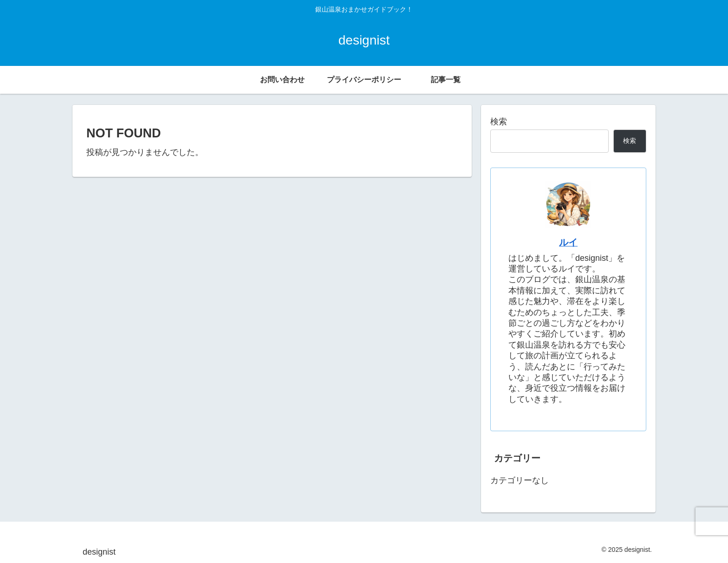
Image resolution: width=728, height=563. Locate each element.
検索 (499, 122)
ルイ (568, 242)
